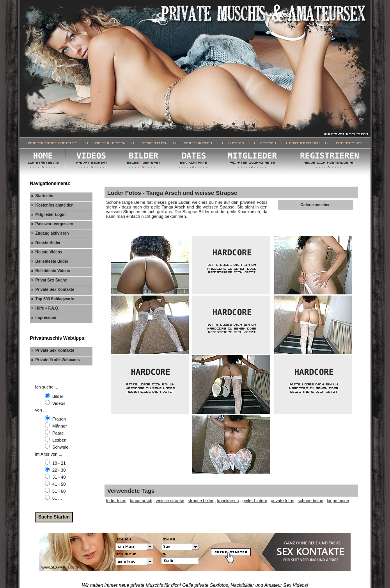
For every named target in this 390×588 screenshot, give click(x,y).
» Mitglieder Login (48, 215)
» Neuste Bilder (46, 243)
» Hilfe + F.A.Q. (45, 308)
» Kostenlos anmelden (52, 205)
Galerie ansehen (315, 205)
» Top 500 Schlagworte (53, 299)
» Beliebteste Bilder (50, 261)
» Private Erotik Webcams (56, 360)
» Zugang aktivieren (50, 233)
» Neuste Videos (47, 252)
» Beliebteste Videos (51, 271)
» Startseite (42, 196)
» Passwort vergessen (52, 224)
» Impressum (44, 318)
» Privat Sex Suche (49, 280)
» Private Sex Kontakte (53, 290)
